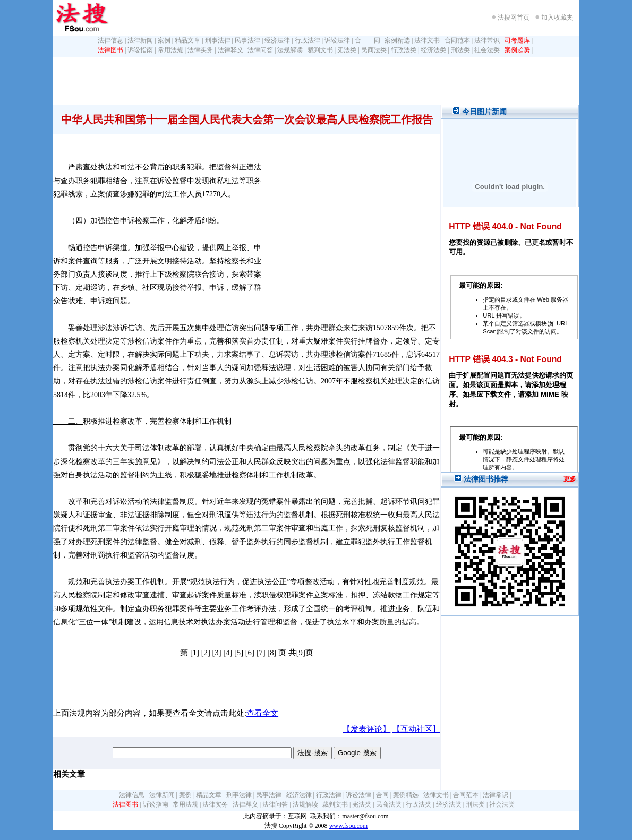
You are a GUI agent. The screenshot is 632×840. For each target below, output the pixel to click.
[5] (239, 653)
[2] (206, 653)
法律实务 (200, 50)
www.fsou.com (349, 826)
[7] (261, 653)
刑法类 (460, 50)
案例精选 (397, 40)
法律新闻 (140, 40)
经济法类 (433, 50)
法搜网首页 (514, 18)
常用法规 (170, 50)
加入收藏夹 (557, 18)
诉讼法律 (337, 40)
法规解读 (290, 50)
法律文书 (427, 40)
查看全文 (262, 713)
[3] (216, 653)
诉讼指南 (140, 50)
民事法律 (247, 40)
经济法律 (277, 40)
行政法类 (404, 50)
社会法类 (487, 50)
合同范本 (457, 40)
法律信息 (110, 40)
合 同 (368, 40)
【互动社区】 (416, 729)
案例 (164, 40)
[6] (250, 653)
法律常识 (487, 40)
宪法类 (347, 50)
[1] (195, 653)
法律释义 (230, 50)
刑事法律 (218, 40)
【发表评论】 (366, 729)
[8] (272, 653)
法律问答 (260, 50)
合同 (382, 795)
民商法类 (374, 50)
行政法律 (308, 40)
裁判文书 (320, 50)
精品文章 (187, 40)
